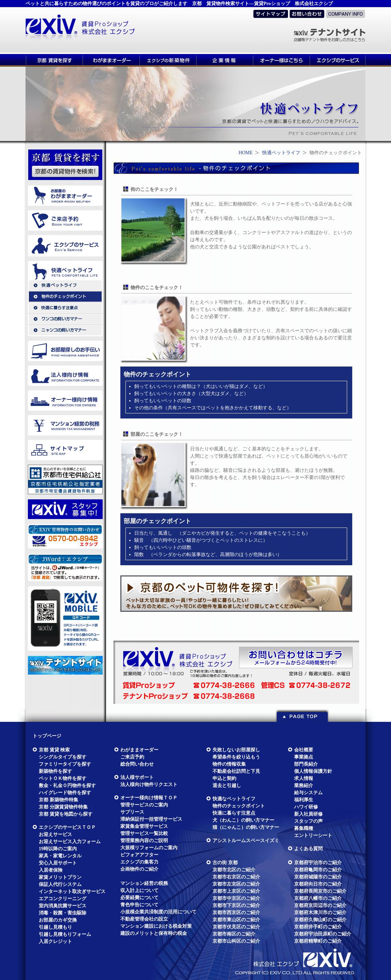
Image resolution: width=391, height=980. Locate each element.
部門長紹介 (306, 764)
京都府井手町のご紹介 (318, 927)
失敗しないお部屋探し (236, 750)
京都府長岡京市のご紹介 (320, 891)
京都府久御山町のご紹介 (320, 920)
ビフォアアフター (139, 855)
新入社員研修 (308, 814)
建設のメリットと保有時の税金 (154, 933)
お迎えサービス (55, 834)
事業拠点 (304, 757)
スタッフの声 (308, 821)
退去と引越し (227, 786)
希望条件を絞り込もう (236, 757)
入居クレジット (55, 941)
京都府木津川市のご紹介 (320, 913)
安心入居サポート (58, 863)
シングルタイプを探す (63, 757)
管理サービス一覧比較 (144, 833)
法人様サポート (137, 777)
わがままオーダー (139, 750)
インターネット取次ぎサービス (72, 892)
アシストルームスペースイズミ (246, 841)
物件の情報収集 (229, 764)
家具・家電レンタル (60, 856)
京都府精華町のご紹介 (318, 941)
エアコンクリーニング (63, 899)
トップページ (47, 736)
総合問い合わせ (137, 764)
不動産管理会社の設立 (144, 919)
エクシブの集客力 (139, 862)
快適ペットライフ (281, 153)
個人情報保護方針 (313, 771)
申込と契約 (224, 778)
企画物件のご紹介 (139, 869)
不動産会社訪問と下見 (236, 771)
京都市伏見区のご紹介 (236, 927)
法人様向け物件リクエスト (149, 785)
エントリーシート (313, 835)
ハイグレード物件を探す (65, 793)
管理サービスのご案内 (144, 805)
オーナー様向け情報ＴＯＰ (149, 798)
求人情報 (304, 778)
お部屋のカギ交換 (58, 920)
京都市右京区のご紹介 (236, 877)
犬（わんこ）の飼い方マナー (243, 820)
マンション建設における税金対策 (156, 926)
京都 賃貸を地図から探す (66, 814)
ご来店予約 (132, 757)
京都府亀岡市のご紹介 (318, 870)
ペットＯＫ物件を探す (63, 778)
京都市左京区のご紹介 (236, 884)
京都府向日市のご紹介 (318, 884)
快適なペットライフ (234, 799)
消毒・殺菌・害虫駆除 (63, 913)
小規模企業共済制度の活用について (158, 912)
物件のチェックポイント (239, 806)
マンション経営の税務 (144, 883)
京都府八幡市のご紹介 (318, 898)
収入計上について (139, 890)
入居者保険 (51, 870)
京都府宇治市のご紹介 (318, 863)
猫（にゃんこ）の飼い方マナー (246, 827)
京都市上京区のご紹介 (236, 891)
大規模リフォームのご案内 (149, 848)
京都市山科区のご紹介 (236, 941)
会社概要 (304, 750)
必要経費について (139, 898)
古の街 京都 (225, 863)
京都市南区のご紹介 (234, 934)
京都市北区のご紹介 (234, 870)
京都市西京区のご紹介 (236, 913)
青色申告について (139, 905)
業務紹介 (304, 786)
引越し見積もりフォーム (65, 934)
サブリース (132, 812)
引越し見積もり (55, 927)
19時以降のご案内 (58, 849)
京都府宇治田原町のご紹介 (323, 934)
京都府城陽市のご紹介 (318, 877)
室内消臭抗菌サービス (63, 906)
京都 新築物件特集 (58, 800)
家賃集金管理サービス (144, 826)
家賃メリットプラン (60, 877)
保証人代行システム (60, 884)
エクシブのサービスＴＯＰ (67, 827)
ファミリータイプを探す (65, 764)
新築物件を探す (55, 771)
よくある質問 (308, 849)
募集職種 (304, 828)
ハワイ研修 (306, 807)
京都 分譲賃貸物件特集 (63, 807)
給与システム (308, 793)
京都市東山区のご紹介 (236, 920)
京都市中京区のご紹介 (236, 898)
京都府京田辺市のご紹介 (320, 905)
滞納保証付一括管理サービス (151, 819)
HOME (246, 153)
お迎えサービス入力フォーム (70, 842)
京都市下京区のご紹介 (236, 905)
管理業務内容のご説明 (144, 841)
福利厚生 (304, 800)
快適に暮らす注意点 (234, 813)
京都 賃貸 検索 (54, 750)
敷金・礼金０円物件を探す (67, 786)
